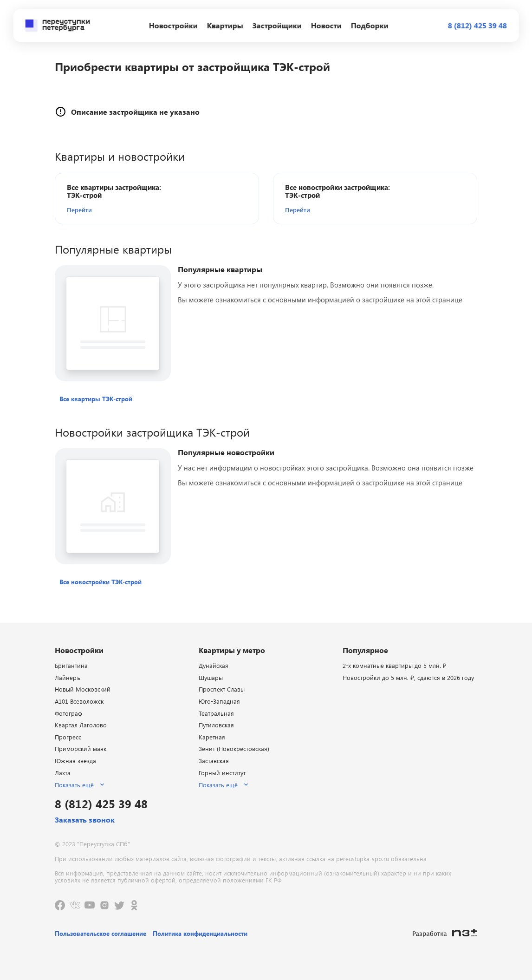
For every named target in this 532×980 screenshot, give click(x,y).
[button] (120, 210)
